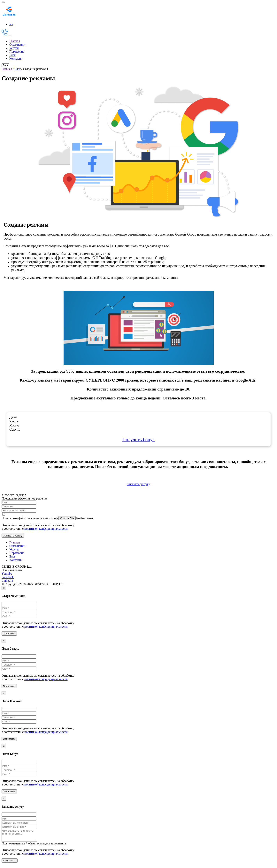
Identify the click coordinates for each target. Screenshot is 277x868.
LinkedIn (7, 581)
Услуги (14, 48)
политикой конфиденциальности (46, 529)
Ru (11, 24)
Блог (12, 55)
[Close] (4, 588)
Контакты (16, 58)
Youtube (7, 574)
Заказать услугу (138, 484)
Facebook (8, 577)
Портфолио (17, 51)
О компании (17, 44)
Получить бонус (138, 440)
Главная (15, 41)
